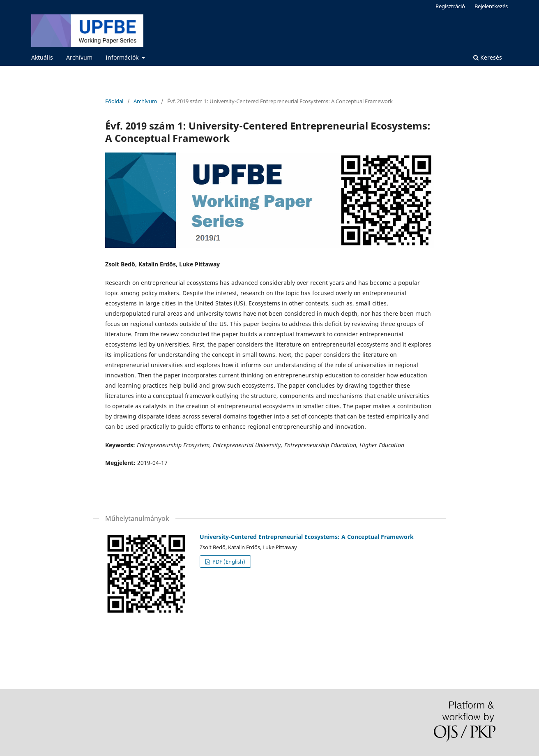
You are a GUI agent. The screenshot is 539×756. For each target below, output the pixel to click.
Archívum (79, 57)
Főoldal (114, 101)
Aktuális (42, 57)
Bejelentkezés (491, 6)
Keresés (488, 57)
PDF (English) (228, 562)
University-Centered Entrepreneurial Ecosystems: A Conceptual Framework (307, 537)
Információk (123, 57)
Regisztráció (450, 6)
